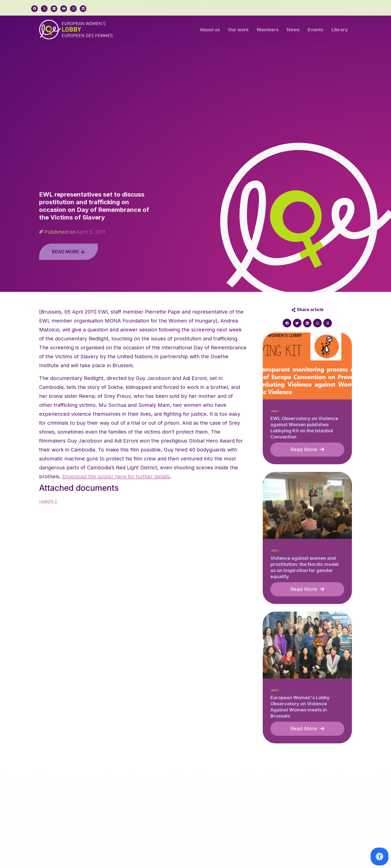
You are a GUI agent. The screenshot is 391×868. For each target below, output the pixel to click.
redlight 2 (48, 501)
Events (315, 31)
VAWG (275, 411)
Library (340, 31)
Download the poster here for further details (116, 477)
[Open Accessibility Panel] (379, 857)
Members (268, 31)
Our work (238, 31)
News (293, 31)
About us (210, 31)
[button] (287, 323)
